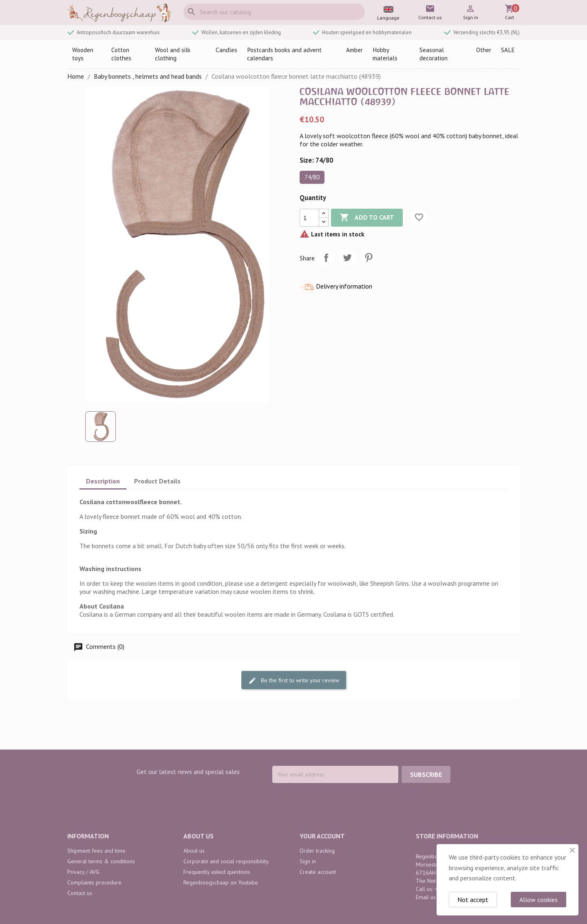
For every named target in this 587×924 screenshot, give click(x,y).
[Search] (274, 12)
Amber (354, 50)
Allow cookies (538, 900)
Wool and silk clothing (173, 54)
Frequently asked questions (217, 872)
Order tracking (317, 851)
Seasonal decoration (434, 54)
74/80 (312, 177)
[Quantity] (309, 218)
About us (194, 851)
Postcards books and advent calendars (284, 54)
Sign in (308, 861)
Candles (226, 50)
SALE (508, 50)
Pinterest (369, 258)
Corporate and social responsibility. (226, 861)
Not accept (473, 900)
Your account (322, 836)
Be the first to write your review (294, 680)
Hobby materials (385, 54)
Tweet (347, 258)
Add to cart (367, 218)
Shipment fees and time (96, 851)
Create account (318, 872)
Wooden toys (83, 54)
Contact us (80, 893)
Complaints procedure (94, 882)
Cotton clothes (121, 54)
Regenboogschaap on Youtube (221, 882)
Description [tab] (103, 481)
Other (484, 50)
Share (326, 258)
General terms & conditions (101, 861)
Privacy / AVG (83, 872)
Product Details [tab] (157, 481)
